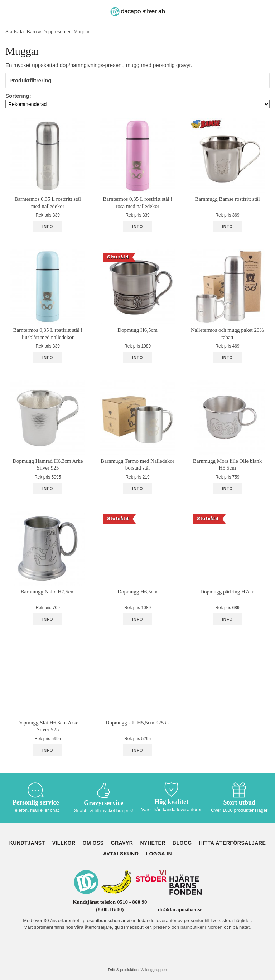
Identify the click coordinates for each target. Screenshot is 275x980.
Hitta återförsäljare (233, 843)
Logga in (159, 854)
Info (48, 227)
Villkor (64, 843)
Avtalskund (121, 854)
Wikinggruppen (154, 970)
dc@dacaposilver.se (180, 909)
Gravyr (122, 843)
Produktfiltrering (137, 80)
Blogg (182, 843)
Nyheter (153, 843)
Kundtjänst (27, 843)
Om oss (93, 843)
